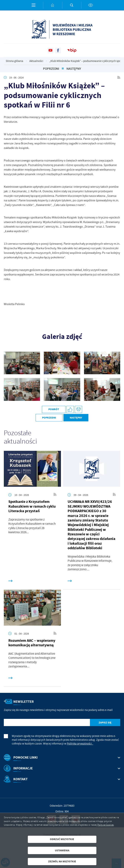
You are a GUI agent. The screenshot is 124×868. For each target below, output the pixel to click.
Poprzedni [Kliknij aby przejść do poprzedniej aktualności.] (51, 69)
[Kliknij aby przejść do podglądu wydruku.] (79, 409)
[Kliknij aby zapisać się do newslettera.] (105, 723)
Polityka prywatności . (80, 744)
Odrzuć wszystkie (62, 839)
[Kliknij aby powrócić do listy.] (63, 69)
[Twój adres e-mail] (47, 723)
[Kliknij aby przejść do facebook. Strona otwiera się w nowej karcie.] (58, 51)
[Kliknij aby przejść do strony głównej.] (53, 5)
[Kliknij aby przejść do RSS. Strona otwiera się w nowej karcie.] (119, 78)
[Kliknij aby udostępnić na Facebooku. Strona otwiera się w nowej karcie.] (70, 409)
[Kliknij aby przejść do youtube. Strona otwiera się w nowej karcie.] (50, 51)
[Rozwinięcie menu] (62, 758)
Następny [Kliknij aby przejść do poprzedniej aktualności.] (74, 69)
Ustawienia (62, 850)
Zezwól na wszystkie (62, 861)
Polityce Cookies (106, 825)
